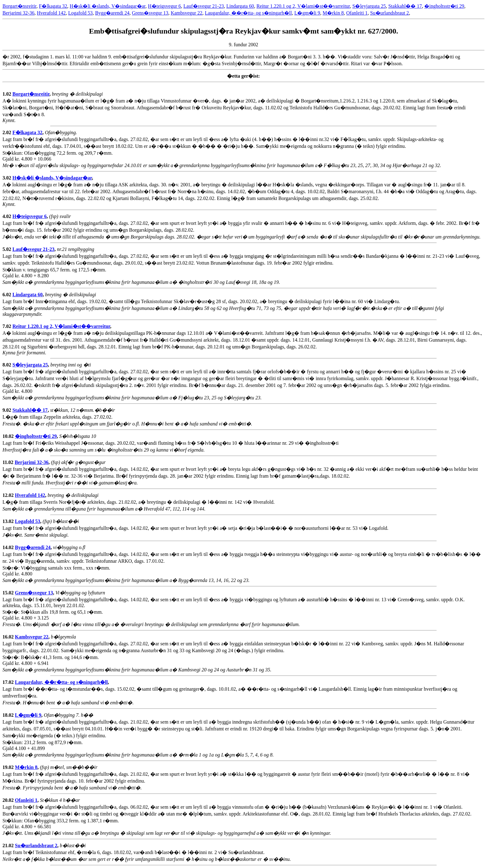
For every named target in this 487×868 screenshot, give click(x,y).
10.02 (9, 436)
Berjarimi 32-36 (18, 13)
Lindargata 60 (240, 6)
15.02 (9, 593)
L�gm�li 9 (307, 13)
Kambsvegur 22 (187, 13)
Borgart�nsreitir (19, 6)
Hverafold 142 (51, 13)
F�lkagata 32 (53, 6)
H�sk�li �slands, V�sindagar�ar (107, 6)
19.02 (9, 767)
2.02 (7, 132)
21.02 (9, 845)
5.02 (7, 249)
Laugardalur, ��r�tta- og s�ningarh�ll (248, 13)
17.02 (9, 682)
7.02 (7, 326)
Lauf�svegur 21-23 (204, 6)
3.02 (7, 178)
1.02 (7, 94)
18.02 (9, 715)
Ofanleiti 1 (357, 13)
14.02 (9, 547)
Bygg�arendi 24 (112, 13)
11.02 (9, 462)
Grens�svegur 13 (150, 13)
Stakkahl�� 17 (405, 6)
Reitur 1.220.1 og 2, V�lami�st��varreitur (303, 6)
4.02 (7, 216)
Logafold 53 (81, 13)
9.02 (7, 410)
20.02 (9, 800)
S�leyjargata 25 (369, 6)
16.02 (9, 637)
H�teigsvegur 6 (164, 6)
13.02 (9, 521)
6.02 (7, 295)
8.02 (7, 365)
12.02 (9, 495)
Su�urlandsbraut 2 (390, 13)
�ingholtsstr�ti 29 (444, 6)
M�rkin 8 (333, 13)
